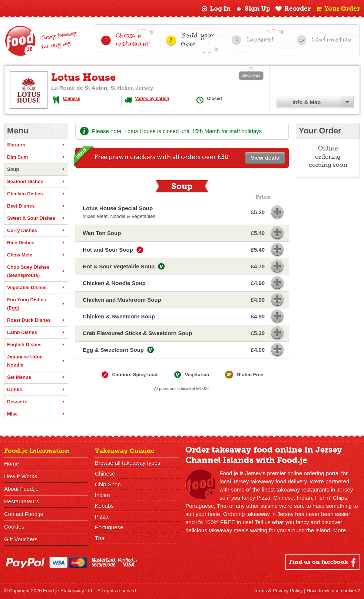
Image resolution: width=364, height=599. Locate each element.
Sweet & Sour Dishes (36, 218)
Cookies (14, 527)
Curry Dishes (36, 231)
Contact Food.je (24, 514)
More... (342, 530)
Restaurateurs (21, 501)
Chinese (72, 99)
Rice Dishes (36, 243)
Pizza (102, 517)
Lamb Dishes (36, 332)
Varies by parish (152, 99)
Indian (102, 495)
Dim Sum (36, 157)
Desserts (36, 402)
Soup (36, 169)
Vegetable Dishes (36, 288)
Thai (100, 538)
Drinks (36, 390)
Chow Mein (36, 255)
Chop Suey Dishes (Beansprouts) (36, 271)
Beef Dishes (36, 206)
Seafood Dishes (36, 182)
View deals (265, 158)
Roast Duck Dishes (36, 320)
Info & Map (307, 102)
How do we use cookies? (333, 591)
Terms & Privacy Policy (278, 591)
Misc (36, 414)
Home (11, 464)
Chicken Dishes (36, 194)
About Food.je (21, 489)
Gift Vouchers (21, 539)
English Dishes (36, 345)
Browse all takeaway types (128, 463)
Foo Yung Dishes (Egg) (36, 304)
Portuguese (109, 527)
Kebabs (104, 506)
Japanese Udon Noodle (36, 361)
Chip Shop (108, 484)
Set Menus (36, 377)
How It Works (21, 476)
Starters (36, 145)
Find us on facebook (323, 562)
